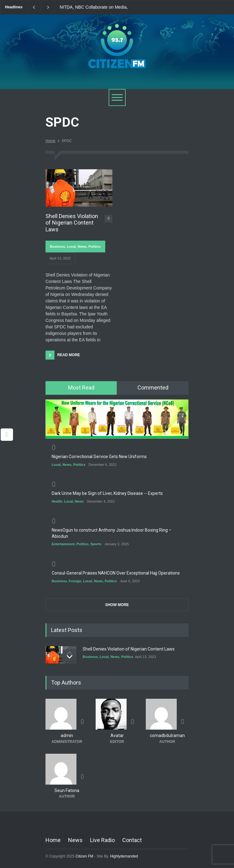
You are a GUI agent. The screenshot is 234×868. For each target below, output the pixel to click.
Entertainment (63, 544)
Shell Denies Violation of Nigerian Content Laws (72, 223)
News (82, 246)
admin (67, 735)
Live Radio (102, 840)
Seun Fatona (67, 790)
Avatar (117, 735)
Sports (96, 544)
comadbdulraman (167, 735)
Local (71, 246)
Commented (153, 388)
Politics (95, 246)
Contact (132, 840)
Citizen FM (84, 856)
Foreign (75, 581)
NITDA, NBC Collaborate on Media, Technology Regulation (94, 7)
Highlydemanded (124, 856)
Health (57, 501)
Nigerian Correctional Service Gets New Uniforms (99, 457)
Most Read (81, 388)
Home (50, 141)
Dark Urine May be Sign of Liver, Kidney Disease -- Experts (107, 493)
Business (57, 246)
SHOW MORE (117, 605)
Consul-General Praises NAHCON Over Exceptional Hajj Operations (116, 573)
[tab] (81, 388)
